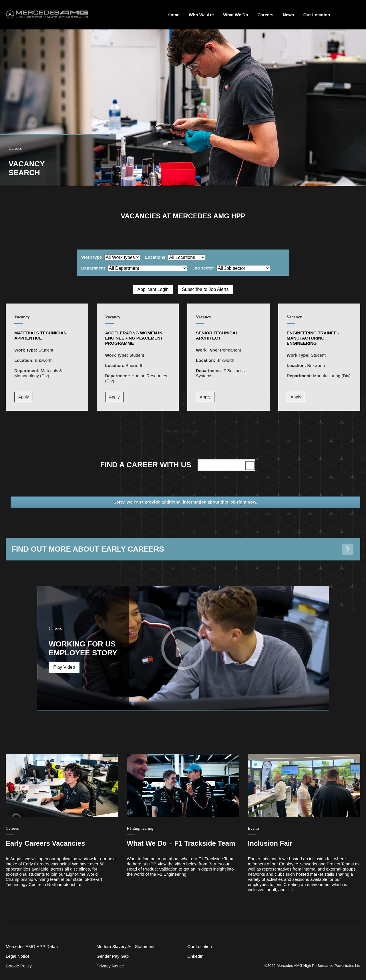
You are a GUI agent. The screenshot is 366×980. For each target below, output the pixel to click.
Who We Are (201, 15)
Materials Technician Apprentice (40, 335)
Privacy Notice (110, 966)
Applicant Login (153, 290)
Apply (24, 397)
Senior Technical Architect (217, 335)
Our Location (317, 15)
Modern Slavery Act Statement (125, 946)
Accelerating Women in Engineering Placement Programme (134, 338)
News (288, 15)
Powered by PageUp (183, 431)
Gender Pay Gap (113, 956)
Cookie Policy (19, 966)
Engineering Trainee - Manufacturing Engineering (313, 338)
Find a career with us (178, 465)
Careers (265, 15)
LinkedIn (195, 956)
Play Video (64, 667)
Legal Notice (18, 956)
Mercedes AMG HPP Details (33, 946)
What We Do (236, 15)
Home (174, 15)
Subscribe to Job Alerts (205, 290)
